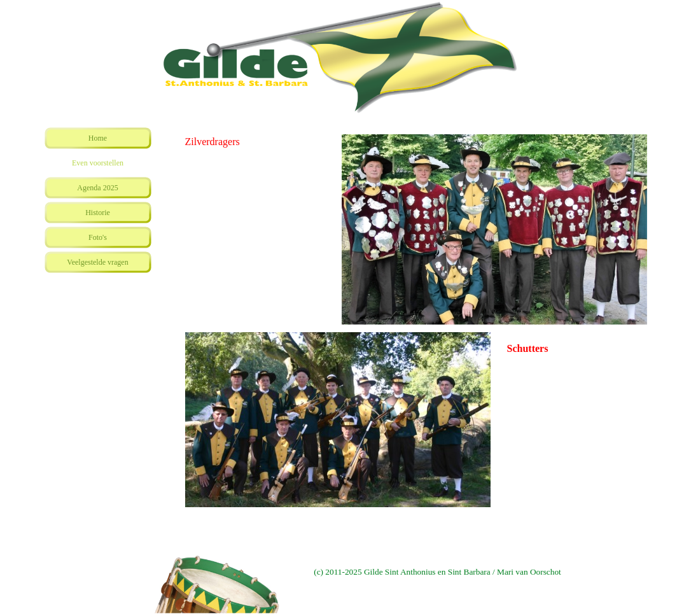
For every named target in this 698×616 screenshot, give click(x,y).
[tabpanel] (260, 142)
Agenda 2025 (97, 188)
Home (98, 138)
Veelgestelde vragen (97, 262)
